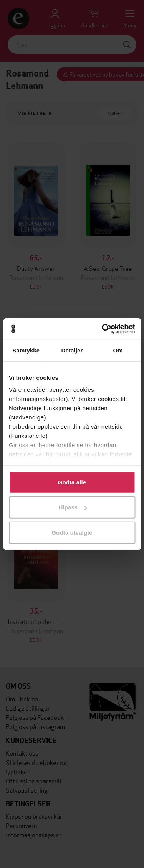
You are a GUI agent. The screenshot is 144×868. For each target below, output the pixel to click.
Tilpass (72, 507)
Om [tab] (118, 350)
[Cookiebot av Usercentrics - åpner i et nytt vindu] (103, 329)
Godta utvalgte (72, 532)
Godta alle (72, 482)
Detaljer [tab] (72, 350)
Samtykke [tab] (26, 350)
